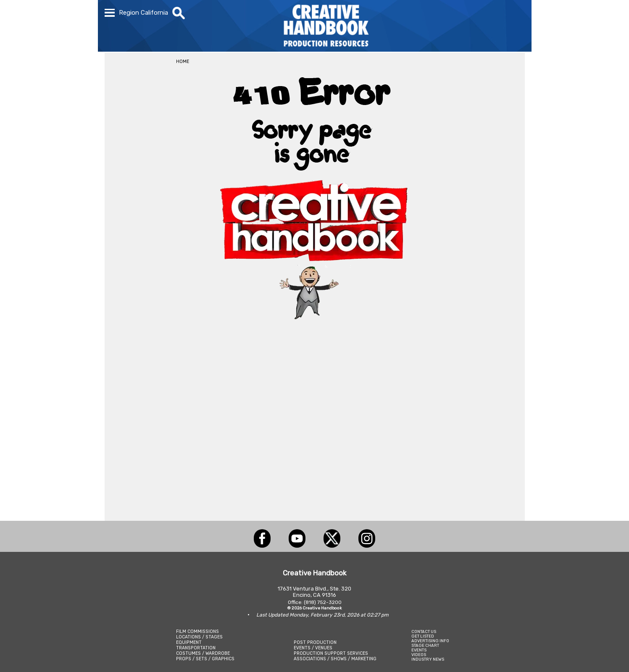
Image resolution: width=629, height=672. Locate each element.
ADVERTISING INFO (430, 641)
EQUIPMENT (189, 642)
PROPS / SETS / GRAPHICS (205, 659)
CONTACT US (424, 631)
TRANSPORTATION (196, 648)
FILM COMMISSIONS (197, 631)
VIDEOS (419, 655)
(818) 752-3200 (323, 602)
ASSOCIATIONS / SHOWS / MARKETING (335, 659)
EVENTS (419, 650)
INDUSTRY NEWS (428, 659)
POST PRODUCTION (315, 642)
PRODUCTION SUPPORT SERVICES (331, 653)
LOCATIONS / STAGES (199, 637)
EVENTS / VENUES (313, 648)
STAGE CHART (425, 645)
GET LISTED (423, 636)
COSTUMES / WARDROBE (203, 653)
